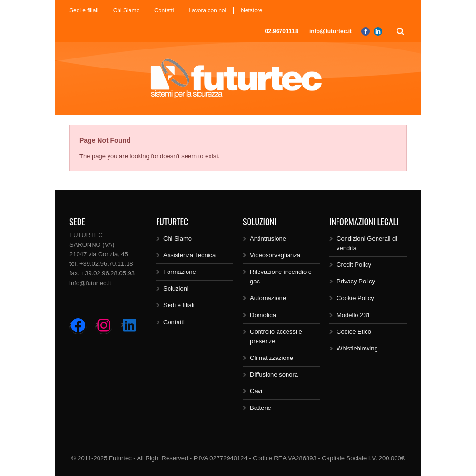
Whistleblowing (357, 348)
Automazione (268, 298)
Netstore (252, 10)
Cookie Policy (355, 298)
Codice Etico (354, 332)
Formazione (180, 272)
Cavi (256, 391)
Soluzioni (176, 288)
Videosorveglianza (275, 255)
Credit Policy (354, 265)
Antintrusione (268, 238)
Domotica (263, 315)
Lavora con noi (207, 10)
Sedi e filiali (84, 10)
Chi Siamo (126, 10)
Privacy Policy (356, 281)
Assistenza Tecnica (189, 255)
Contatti (164, 10)
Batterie (261, 408)
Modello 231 (353, 315)
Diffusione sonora (274, 374)
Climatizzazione (272, 358)
